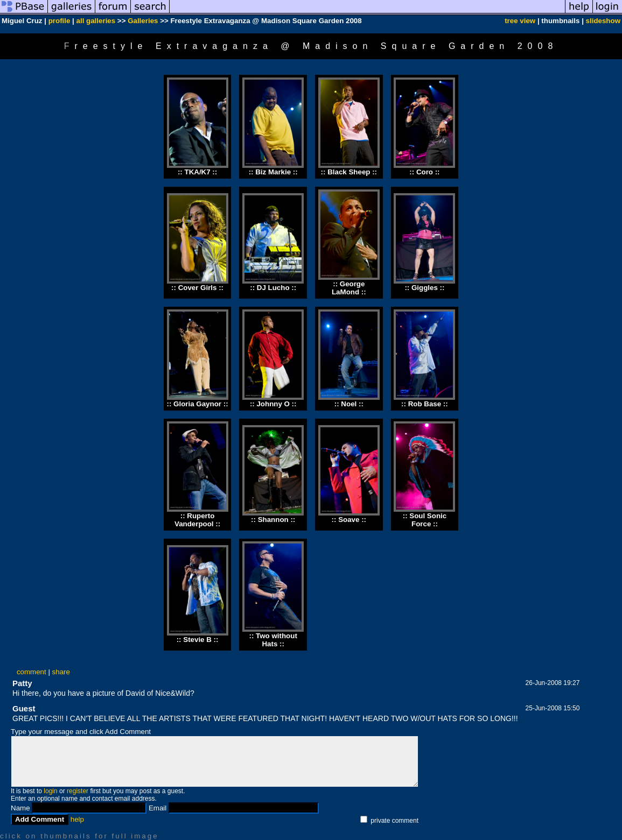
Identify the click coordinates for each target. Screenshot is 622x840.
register (78, 791)
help (77, 819)
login (50, 791)
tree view (520, 21)
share (61, 672)
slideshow (603, 21)
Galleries (143, 21)
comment (32, 672)
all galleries (96, 21)
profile (60, 21)
